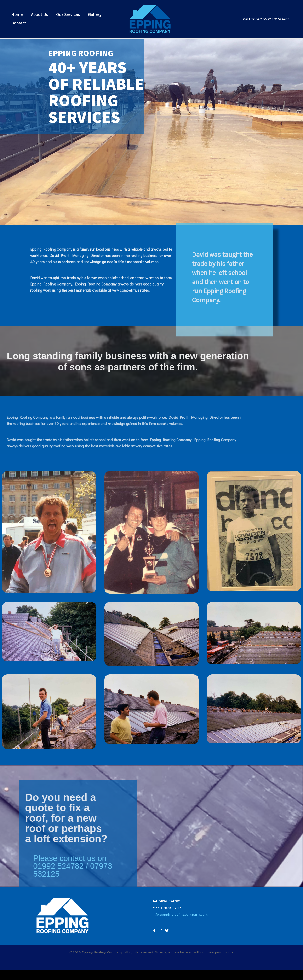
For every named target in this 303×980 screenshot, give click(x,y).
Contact (19, 23)
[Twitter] (161, 931)
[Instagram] (167, 931)
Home (17, 15)
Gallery (95, 15)
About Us (39, 15)
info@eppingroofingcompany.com (180, 914)
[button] (266, 19)
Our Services (68, 15)
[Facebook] (154, 931)
